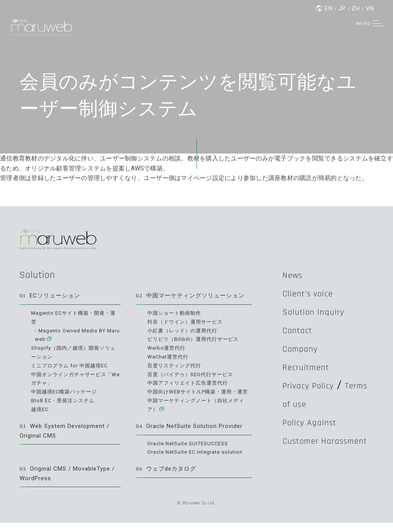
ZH (356, 9)
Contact (302, 331)
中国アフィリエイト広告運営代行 (191, 383)
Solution (40, 274)
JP (342, 9)
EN (328, 9)
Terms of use (315, 406)
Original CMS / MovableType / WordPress (69, 482)
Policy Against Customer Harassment (317, 444)
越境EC (40, 408)
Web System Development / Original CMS (68, 439)
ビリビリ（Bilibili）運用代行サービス (196, 340)
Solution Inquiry (322, 312)
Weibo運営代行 (167, 348)
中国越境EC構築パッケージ (66, 391)
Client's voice (315, 293)
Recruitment (313, 368)
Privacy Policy (316, 387)
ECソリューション (51, 297)
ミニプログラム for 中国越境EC (72, 365)
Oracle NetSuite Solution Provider (193, 434)
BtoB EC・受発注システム (65, 400)
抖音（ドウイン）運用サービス (188, 322)
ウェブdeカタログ (168, 477)
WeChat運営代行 (170, 357)
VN (370, 9)
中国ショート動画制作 (176, 314)
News (296, 274)
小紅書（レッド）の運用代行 (185, 331)
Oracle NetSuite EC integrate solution (199, 460)
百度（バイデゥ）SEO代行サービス (193, 374)
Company (305, 350)
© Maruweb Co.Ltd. (197, 512)
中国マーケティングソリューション (193, 297)
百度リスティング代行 (176, 365)
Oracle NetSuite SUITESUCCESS (192, 451)
